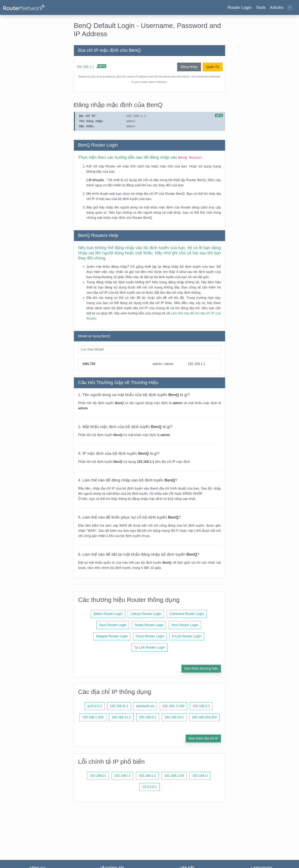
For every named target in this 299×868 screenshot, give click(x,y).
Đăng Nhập (189, 67)
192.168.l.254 (174, 776)
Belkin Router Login (108, 614)
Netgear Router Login (112, 636)
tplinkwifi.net (145, 706)
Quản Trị (213, 67)
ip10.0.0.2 (95, 706)
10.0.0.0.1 (149, 787)
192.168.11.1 (121, 717)
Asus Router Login (113, 625)
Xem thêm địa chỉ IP (203, 738)
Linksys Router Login (146, 614)
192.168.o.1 (148, 776)
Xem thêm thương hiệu (201, 669)
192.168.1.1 (85, 67)
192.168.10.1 (174, 717)
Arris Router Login (185, 625)
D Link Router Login (187, 636)
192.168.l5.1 (119, 706)
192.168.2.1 (201, 706)
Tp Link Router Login (150, 647)
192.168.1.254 (93, 717)
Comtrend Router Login (187, 614)
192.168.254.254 (204, 717)
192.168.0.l (98, 776)
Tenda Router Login (149, 625)
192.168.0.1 (148, 717)
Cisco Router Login (150, 636)
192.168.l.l (200, 776)
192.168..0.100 (173, 706)
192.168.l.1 (122, 776)
